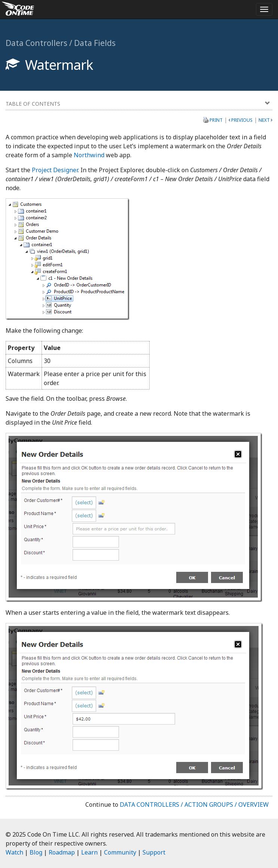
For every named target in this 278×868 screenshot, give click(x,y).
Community (120, 852)
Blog (36, 852)
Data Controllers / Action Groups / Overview (194, 805)
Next (264, 120)
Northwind (89, 155)
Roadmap (62, 852)
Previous (242, 120)
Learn (89, 852)
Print (216, 120)
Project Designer (55, 170)
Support (154, 852)
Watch (14, 852)
